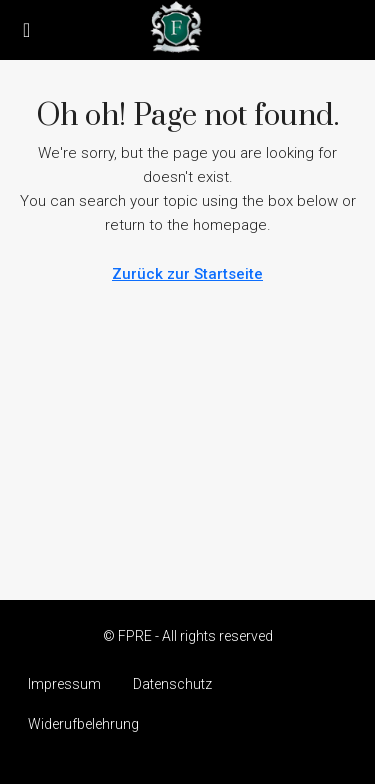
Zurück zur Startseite (187, 274)
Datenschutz (172, 684)
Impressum (64, 684)
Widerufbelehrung (83, 724)
